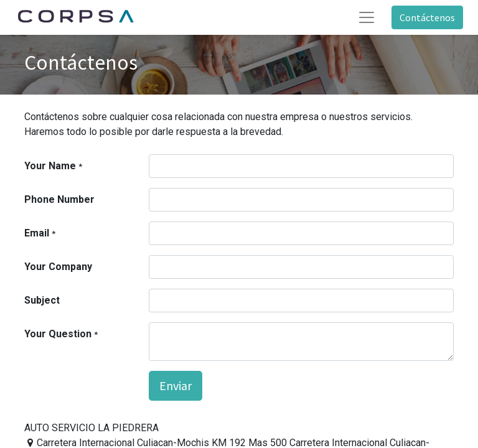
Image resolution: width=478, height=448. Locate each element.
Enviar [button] (176, 385)
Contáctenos (427, 17)
